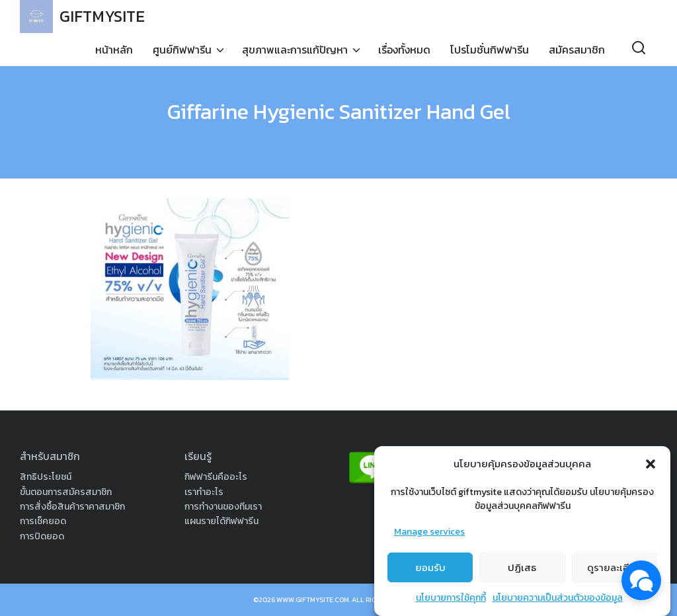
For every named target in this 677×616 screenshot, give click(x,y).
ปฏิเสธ (522, 571)
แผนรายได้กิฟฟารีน (221, 521)
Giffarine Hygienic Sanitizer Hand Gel (339, 112)
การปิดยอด (42, 536)
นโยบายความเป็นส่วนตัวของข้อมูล (558, 602)
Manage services (429, 536)
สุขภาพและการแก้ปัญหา (295, 50)
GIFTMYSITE (102, 16)
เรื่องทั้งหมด (404, 50)
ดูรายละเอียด (615, 571)
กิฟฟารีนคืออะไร (216, 477)
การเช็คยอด (43, 521)
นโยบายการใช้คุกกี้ (451, 602)
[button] (651, 468)
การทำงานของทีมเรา (223, 507)
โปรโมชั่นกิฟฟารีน (490, 50)
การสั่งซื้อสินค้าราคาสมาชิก (72, 507)
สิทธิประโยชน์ (46, 477)
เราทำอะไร (204, 492)
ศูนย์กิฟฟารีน (182, 50)
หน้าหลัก (114, 50)
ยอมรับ (430, 571)
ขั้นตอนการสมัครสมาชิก (66, 492)
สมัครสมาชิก (577, 50)
